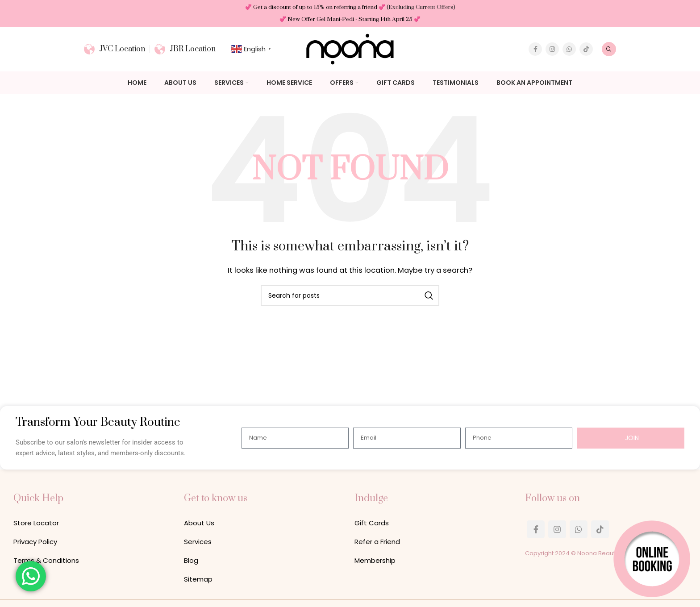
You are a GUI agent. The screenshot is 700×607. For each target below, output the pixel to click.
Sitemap (198, 579)
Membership (375, 561)
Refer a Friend (377, 542)
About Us (199, 523)
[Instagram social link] (552, 49)
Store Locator (36, 523)
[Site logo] (350, 48)
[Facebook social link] (535, 49)
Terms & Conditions (46, 561)
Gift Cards (372, 523)
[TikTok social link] (586, 49)
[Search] (609, 49)
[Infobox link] (115, 49)
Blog (191, 561)
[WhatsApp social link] (569, 49)
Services (198, 542)
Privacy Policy (35, 542)
